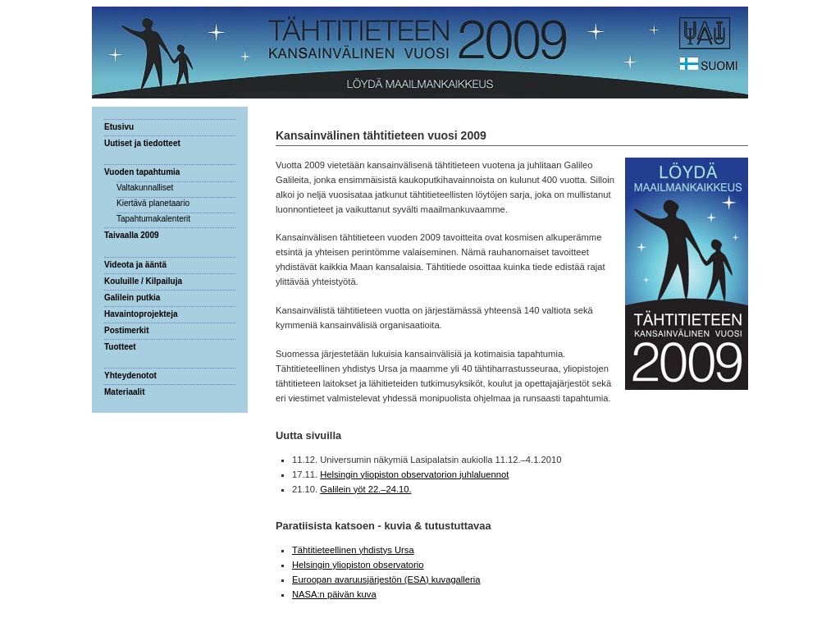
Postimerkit (126, 330)
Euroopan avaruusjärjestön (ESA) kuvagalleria (386, 579)
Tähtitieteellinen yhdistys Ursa (353, 550)
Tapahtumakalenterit (153, 219)
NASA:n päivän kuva (334, 594)
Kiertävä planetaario (153, 203)
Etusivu (119, 127)
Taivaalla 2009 (132, 235)
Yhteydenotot (130, 375)
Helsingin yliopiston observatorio (358, 565)
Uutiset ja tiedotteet (142, 143)
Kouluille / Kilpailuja (143, 281)
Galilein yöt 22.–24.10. (365, 489)
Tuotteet (120, 347)
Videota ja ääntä (135, 265)
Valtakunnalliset (145, 188)
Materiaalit (124, 392)
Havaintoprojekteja (141, 314)
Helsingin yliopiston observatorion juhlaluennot (414, 474)
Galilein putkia (132, 298)
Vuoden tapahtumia (142, 172)
